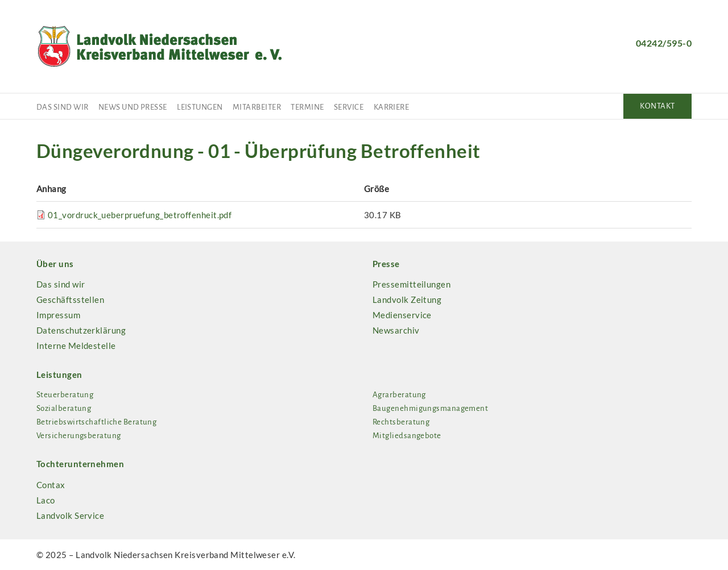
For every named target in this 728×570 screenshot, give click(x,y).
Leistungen (200, 107)
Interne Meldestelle (76, 346)
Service (349, 107)
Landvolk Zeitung (407, 299)
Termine (307, 107)
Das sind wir (62, 107)
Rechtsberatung (401, 422)
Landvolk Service (70, 515)
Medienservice (402, 315)
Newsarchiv (396, 330)
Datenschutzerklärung (81, 330)
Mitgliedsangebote (407, 436)
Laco (46, 500)
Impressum (58, 315)
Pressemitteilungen (411, 284)
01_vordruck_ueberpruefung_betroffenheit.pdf (140, 215)
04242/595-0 (664, 43)
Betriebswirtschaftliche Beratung (96, 422)
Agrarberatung (399, 395)
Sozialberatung (64, 408)
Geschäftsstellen (70, 299)
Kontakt (657, 106)
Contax (51, 485)
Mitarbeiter (257, 107)
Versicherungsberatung (78, 436)
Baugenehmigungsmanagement (430, 408)
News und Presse (133, 107)
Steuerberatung (65, 395)
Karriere (392, 107)
